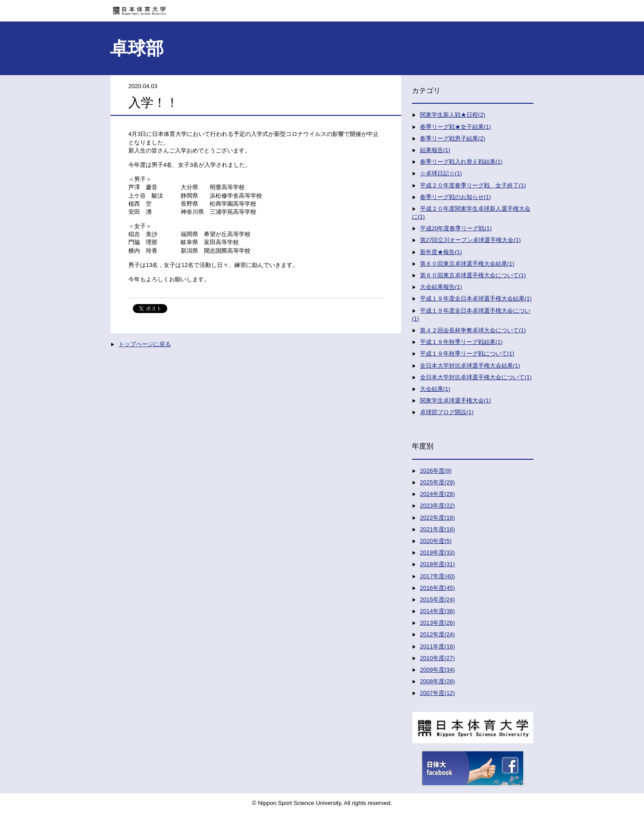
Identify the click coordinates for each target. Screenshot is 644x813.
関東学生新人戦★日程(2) (453, 115)
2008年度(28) (437, 681)
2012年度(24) (437, 634)
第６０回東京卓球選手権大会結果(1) (467, 264)
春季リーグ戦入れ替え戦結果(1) (461, 162)
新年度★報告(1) (441, 252)
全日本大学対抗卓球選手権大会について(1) (476, 377)
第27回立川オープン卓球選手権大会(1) (470, 240)
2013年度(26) (437, 623)
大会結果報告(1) (441, 287)
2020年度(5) (436, 541)
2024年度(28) (437, 494)
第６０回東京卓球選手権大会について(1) (473, 275)
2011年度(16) (437, 646)
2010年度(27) (437, 658)
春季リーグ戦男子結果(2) (453, 138)
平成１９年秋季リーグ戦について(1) (467, 354)
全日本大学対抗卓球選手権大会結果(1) (470, 366)
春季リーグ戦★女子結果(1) (455, 127)
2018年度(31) (437, 564)
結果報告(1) (435, 150)
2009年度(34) (437, 670)
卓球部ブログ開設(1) (447, 412)
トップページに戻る (145, 344)
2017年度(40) (437, 576)
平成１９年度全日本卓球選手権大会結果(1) (476, 299)
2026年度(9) (436, 471)
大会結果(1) (435, 389)
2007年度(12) (437, 693)
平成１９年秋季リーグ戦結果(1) (461, 342)
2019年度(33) (437, 553)
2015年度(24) (437, 599)
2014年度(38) (437, 611)
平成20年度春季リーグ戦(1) (456, 228)
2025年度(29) (437, 482)
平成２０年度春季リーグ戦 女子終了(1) (473, 185)
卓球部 (137, 48)
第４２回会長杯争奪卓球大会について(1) (473, 330)
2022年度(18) (437, 518)
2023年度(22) (437, 506)
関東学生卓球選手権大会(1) (455, 400)
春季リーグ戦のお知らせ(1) (455, 197)
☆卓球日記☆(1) (441, 173)
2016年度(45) (437, 588)
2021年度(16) (437, 529)
